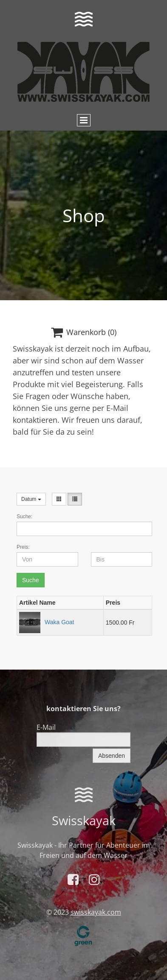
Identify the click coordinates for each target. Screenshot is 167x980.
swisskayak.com (96, 912)
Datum (31, 499)
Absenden (112, 756)
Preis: (23, 547)
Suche (31, 580)
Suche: (24, 517)
